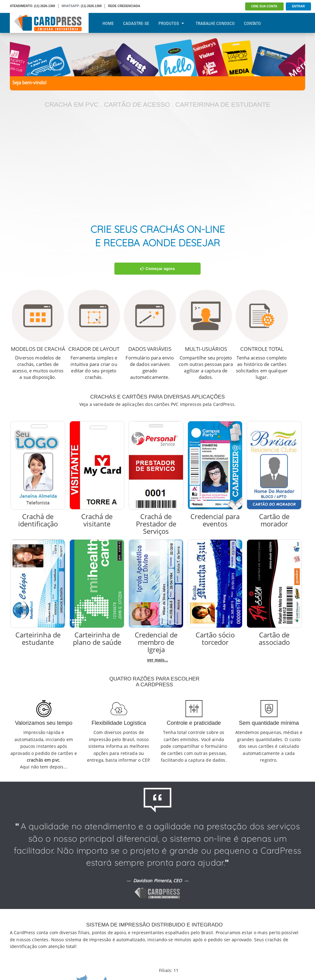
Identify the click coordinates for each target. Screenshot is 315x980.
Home (108, 23)
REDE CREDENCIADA (124, 6)
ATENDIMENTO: (22, 6)
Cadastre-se (136, 23)
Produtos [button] (171, 23)
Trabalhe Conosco (215, 23)
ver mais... (158, 660)
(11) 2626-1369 (45, 6)
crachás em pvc (43, 760)
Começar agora (157, 269)
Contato (252, 23)
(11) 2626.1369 (91, 6)
